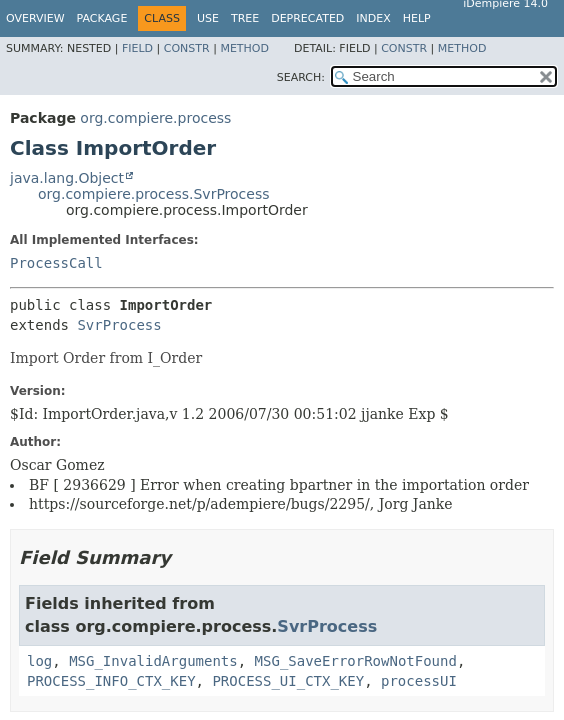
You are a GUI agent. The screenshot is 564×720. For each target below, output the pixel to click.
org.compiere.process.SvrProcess (154, 194)
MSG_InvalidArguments (153, 661)
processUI (419, 681)
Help (417, 18)
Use (208, 18)
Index (373, 18)
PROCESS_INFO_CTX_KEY (111, 681)
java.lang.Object (67, 178)
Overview (35, 18)
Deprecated (307, 18)
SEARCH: (301, 77)
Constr (187, 48)
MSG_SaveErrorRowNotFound (356, 661)
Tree (245, 18)
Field (137, 48)
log (39, 661)
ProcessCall (56, 263)
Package (102, 18)
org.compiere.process (155, 118)
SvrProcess (119, 325)
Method (244, 48)
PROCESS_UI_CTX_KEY (288, 681)
